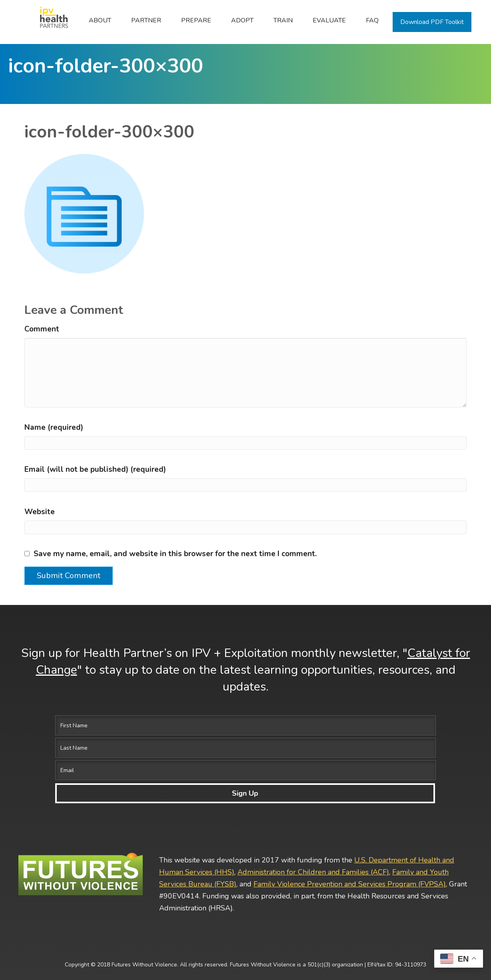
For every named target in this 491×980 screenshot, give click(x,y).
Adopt (242, 20)
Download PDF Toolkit (432, 22)
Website (40, 556)
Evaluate (329, 20)
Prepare (196, 20)
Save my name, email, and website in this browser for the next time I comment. (175, 598)
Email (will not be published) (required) (95, 514)
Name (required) (54, 471)
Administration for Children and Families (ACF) (313, 847)
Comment (42, 373)
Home (50, 20)
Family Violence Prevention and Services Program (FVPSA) (350, 859)
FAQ (372, 20)
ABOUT (100, 20)
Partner (146, 20)
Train (283, 20)
